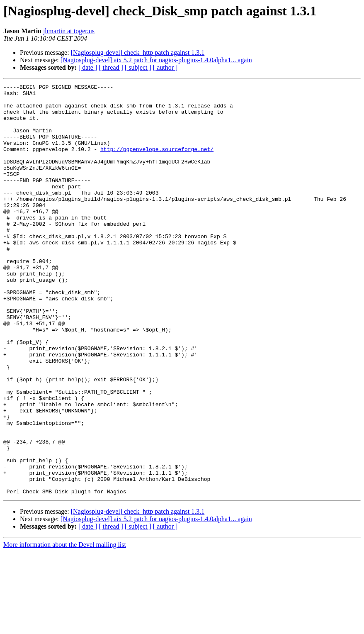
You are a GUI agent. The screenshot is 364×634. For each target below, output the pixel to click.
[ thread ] (111, 67)
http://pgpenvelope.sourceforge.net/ (157, 163)
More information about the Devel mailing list (65, 627)
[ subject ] (138, 67)
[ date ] (88, 67)
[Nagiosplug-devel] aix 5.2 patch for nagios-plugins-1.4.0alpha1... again (156, 60)
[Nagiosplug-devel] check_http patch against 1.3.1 (138, 52)
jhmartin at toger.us (69, 31)
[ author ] (165, 67)
